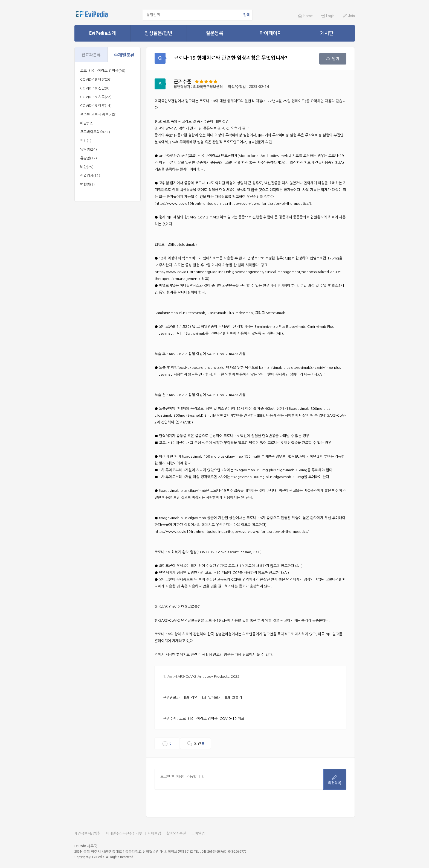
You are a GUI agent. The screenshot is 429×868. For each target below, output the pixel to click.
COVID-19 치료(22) (96, 97)
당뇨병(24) (89, 149)
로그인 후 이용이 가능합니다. (239, 779)
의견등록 (335, 780)
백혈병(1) (87, 184)
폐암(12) (87, 123)
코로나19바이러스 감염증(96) (103, 71)
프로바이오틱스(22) (95, 132)
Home (305, 16)
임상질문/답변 (158, 33)
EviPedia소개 (102, 33)
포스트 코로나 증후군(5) (98, 114)
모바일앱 (198, 833)
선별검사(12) (90, 176)
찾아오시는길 (176, 833)
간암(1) (86, 141)
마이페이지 (271, 33)
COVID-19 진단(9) (95, 88)
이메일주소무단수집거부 (124, 833)
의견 (195, 744)
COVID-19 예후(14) (96, 106)
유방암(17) (89, 158)
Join (349, 16)
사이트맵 (154, 833)
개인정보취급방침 (88, 833)
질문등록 (215, 33)
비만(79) (87, 167)
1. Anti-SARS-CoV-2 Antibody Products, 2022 (201, 676)
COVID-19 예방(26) (96, 79)
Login (328, 16)
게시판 (327, 33)
